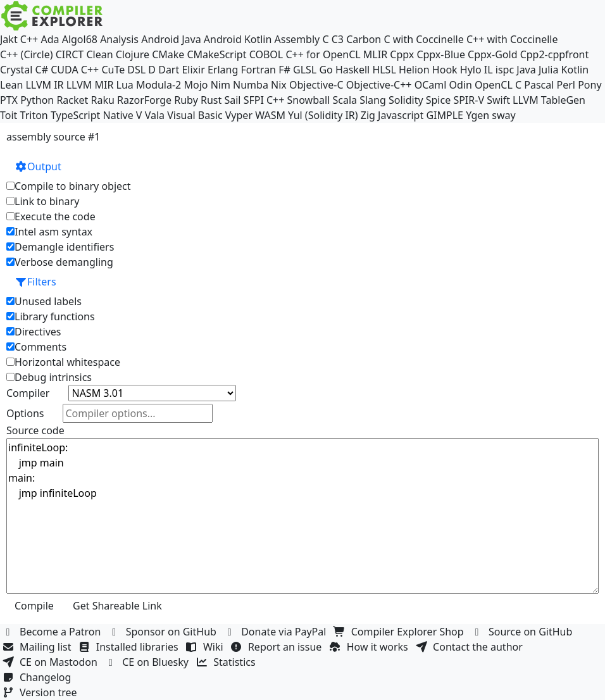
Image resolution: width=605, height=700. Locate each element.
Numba (251, 85)
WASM (270, 115)
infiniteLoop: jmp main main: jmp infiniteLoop (302, 516)
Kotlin (575, 70)
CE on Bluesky (148, 662)
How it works (370, 647)
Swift (498, 100)
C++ (29, 39)
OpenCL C (498, 85)
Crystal (16, 70)
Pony (589, 85)
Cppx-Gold (492, 54)
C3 (338, 39)
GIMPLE (445, 115)
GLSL (305, 70)
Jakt (9, 39)
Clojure (133, 54)
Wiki (206, 647)
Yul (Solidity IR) (323, 115)
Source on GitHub (523, 632)
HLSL (384, 70)
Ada (50, 39)
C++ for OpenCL (323, 54)
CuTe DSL (123, 70)
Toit (9, 115)
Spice (438, 100)
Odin (461, 85)
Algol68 (80, 39)
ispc (505, 70)
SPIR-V (469, 100)
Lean (11, 85)
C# (42, 70)
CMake (168, 54)
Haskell (352, 70)
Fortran (258, 70)
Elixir (193, 70)
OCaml (431, 85)
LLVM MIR (90, 85)
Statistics (227, 662)
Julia (549, 70)
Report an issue (278, 647)
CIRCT (70, 54)
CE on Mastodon (51, 662)
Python (37, 100)
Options (25, 413)
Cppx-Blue (441, 54)
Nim (221, 85)
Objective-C (316, 85)
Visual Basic (195, 115)
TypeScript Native (92, 115)
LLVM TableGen (549, 100)
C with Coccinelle (423, 39)
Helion (414, 70)
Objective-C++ (379, 85)
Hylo (471, 70)
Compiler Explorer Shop (400, 632)
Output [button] (38, 166)
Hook (445, 70)
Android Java (171, 39)
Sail (232, 100)
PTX (9, 100)
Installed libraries (130, 647)
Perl (566, 85)
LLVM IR (44, 85)
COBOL (266, 54)
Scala (345, 100)
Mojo (196, 85)
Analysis (119, 39)
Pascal (539, 85)
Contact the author (471, 647)
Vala (155, 115)
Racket (72, 100)
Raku (103, 100)
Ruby (186, 100)
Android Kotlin (238, 39)
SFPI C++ (264, 100)
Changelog (38, 677)
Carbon (364, 39)
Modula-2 (159, 85)
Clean (99, 54)
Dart (169, 70)
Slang (373, 100)
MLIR (375, 54)
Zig (368, 115)
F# (284, 70)
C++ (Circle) (27, 54)
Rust (211, 100)
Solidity (406, 100)
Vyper (239, 115)
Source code (35, 430)
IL (489, 70)
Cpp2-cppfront (555, 54)
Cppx (402, 54)
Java (526, 70)
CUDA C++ (75, 70)
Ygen (477, 115)
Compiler (28, 393)
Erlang (223, 70)
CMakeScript (216, 54)
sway (503, 115)
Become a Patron (53, 632)
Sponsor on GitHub (164, 632)
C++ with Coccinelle (512, 39)
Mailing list (38, 647)
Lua (125, 85)
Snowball (309, 100)
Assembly (297, 39)
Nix (279, 85)
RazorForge (144, 100)
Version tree (41, 692)
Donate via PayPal (277, 632)
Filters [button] (35, 282)
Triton (34, 115)
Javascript (401, 115)
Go (326, 70)
